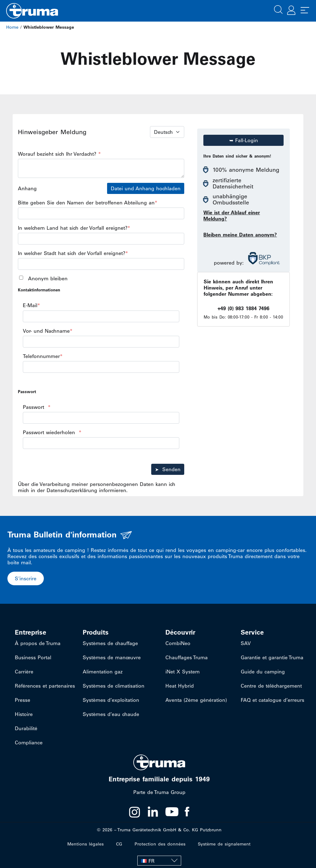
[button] (278, 9)
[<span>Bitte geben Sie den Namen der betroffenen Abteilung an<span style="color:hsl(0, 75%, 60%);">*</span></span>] (101, 213)
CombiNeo (178, 643)
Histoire (24, 714)
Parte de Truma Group (159, 792)
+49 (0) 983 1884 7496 (243, 308)
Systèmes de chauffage (110, 643)
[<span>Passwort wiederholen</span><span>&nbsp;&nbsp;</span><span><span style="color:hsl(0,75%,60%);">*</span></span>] (101, 443)
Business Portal (33, 657)
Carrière (24, 672)
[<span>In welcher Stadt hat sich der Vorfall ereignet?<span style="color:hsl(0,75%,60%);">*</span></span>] (101, 264)
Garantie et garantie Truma (272, 657)
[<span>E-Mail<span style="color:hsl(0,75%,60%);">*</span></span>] (101, 316)
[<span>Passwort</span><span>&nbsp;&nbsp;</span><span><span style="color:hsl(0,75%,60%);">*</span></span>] (101, 418)
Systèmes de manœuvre (112, 657)
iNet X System (183, 672)
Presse (23, 700)
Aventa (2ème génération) (196, 700)
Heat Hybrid (180, 686)
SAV (246, 643)
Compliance (29, 743)
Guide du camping (263, 672)
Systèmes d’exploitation (111, 700)
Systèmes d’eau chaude (111, 714)
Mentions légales (85, 844)
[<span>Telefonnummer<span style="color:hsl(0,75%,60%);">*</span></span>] (101, 367)
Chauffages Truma (187, 657)
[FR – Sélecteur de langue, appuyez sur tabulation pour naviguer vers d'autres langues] (159, 861)
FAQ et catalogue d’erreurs (272, 700)
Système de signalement (224, 844)
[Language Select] (167, 132)
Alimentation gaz (103, 672)
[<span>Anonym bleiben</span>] (21, 278)
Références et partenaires (45, 686)
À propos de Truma (38, 643)
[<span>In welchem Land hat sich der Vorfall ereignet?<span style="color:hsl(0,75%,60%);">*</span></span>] (101, 239)
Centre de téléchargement (271, 686)
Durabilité (26, 728)
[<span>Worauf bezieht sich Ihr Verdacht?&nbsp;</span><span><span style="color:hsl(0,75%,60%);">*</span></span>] (101, 168)
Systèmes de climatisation (114, 686)
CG (119, 844)
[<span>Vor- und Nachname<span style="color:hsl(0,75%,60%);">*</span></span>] (101, 342)
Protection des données (160, 844)
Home (12, 27)
